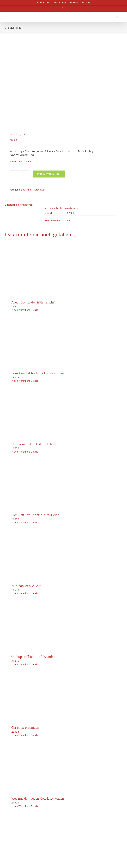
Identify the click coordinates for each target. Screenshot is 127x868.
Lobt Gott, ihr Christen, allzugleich (35, 437)
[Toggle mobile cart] (117, 17)
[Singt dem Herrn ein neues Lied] (67, 760)
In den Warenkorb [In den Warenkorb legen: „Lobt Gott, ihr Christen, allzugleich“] (21, 445)
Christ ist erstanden (25, 650)
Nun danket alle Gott (26, 508)
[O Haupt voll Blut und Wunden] (67, 547)
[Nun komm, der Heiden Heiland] (67, 334)
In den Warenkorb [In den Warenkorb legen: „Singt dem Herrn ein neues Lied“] (21, 799)
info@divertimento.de (80, 3)
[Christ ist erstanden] (67, 618)
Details (34, 232)
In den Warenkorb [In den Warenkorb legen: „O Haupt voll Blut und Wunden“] (21, 587)
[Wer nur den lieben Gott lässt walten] (67, 689)
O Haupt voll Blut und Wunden (33, 579)
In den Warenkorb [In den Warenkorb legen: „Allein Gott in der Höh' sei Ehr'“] (21, 232)
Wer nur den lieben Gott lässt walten (38, 721)
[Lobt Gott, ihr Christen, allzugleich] (67, 405)
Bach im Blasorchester (33, 112)
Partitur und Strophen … (22, 84)
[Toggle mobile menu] (121, 17)
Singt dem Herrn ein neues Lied (34, 792)
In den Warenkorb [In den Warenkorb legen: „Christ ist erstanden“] (21, 657)
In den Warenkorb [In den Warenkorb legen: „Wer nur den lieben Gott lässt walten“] (21, 728)
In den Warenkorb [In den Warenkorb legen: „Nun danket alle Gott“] (21, 516)
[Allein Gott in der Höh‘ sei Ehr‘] (67, 193)
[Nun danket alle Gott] (67, 476)
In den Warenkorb (49, 96)
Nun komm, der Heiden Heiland (34, 366)
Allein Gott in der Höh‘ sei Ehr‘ (33, 224)
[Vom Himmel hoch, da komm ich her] (67, 263)
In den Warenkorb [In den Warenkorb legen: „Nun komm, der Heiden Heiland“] (21, 374)
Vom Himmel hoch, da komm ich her (38, 295)
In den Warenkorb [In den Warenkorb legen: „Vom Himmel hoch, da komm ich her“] (21, 303)
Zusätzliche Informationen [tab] (19, 127)
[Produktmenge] (19, 96)
